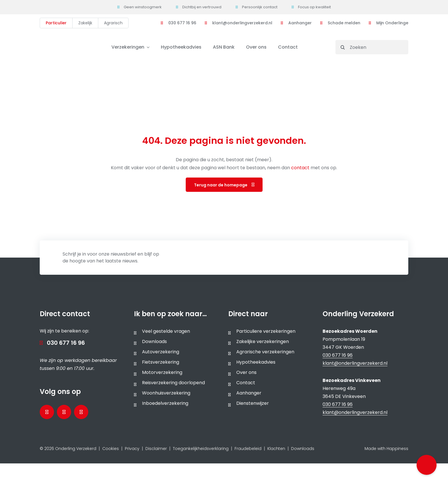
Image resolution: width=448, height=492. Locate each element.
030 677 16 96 (66, 343)
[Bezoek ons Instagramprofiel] (81, 412)
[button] (427, 465)
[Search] (343, 47)
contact (301, 168)
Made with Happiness (386, 449)
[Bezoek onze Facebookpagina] (47, 412)
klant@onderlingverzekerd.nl (355, 363)
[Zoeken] (372, 47)
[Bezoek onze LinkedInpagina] (64, 412)
